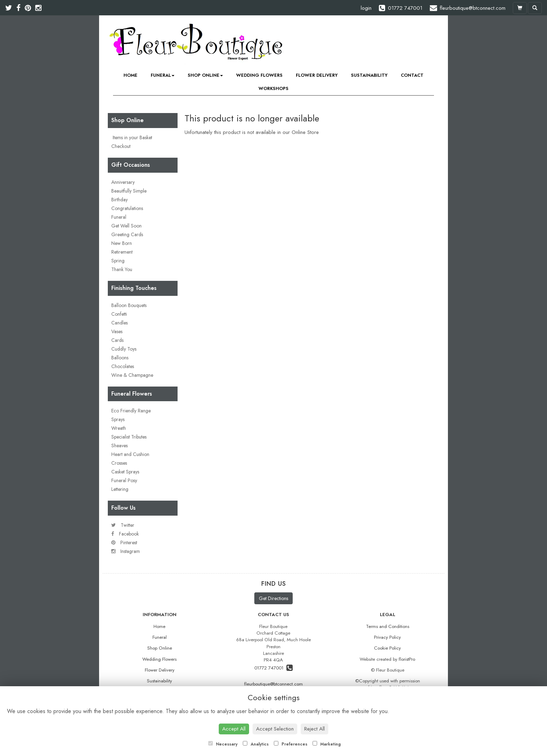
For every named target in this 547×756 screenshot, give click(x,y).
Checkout (121, 146)
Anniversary (123, 182)
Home (130, 75)
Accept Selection (275, 729)
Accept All (234, 729)
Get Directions (273, 598)
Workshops (273, 88)
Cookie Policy (387, 648)
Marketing (327, 744)
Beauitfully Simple (129, 191)
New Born (122, 243)
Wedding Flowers (259, 75)
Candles (119, 323)
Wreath (119, 428)
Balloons (120, 358)
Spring (118, 261)
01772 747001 (273, 668)
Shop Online (205, 75)
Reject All (314, 729)
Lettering (120, 489)
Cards (117, 340)
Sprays (118, 419)
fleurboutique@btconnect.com (273, 684)
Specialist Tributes (129, 437)
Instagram (126, 551)
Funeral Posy (124, 480)
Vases (117, 331)
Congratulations (127, 208)
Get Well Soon (126, 226)
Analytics (256, 744)
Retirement (122, 252)
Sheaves (119, 446)
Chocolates (123, 366)
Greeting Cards (127, 234)
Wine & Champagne (132, 375)
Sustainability (369, 75)
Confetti (119, 314)
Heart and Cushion (130, 454)
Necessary (223, 744)
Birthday (119, 200)
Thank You (122, 269)
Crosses (119, 463)
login (366, 8)
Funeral (163, 75)
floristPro (407, 659)
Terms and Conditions (388, 626)
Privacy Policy (387, 637)
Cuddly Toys (124, 349)
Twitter (123, 525)
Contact (412, 75)
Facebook (125, 534)
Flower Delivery (317, 75)
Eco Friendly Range (131, 411)
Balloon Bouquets (129, 305)
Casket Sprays (125, 472)
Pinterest (124, 542)
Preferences (291, 744)
